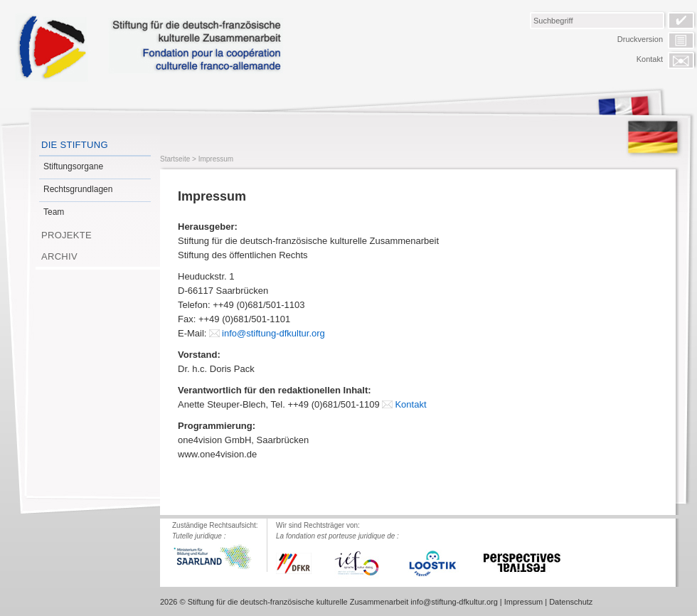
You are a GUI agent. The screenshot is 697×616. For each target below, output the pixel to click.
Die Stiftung (75, 145)
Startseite (175, 159)
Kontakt (650, 59)
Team (54, 212)
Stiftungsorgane (73, 166)
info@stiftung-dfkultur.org (273, 333)
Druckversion (640, 39)
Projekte (66, 235)
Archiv (59, 256)
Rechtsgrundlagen (78, 189)
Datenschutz (571, 602)
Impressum (216, 159)
